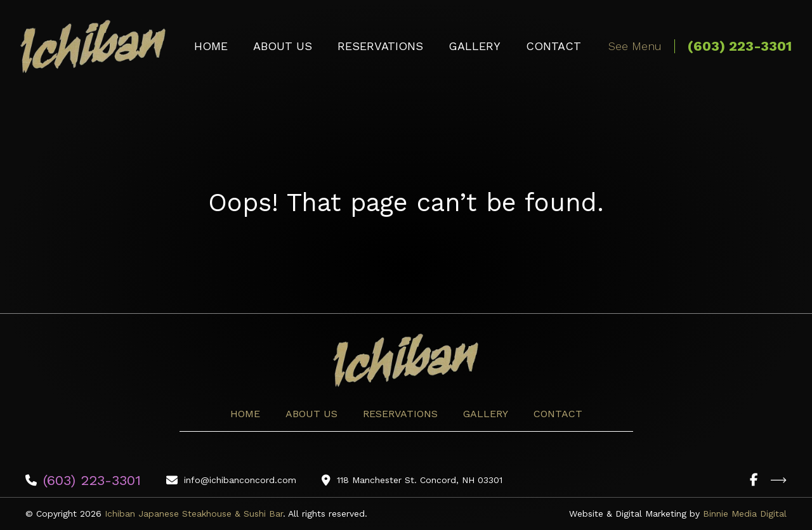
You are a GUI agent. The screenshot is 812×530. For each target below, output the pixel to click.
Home (211, 46)
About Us (283, 46)
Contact (553, 46)
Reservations (380, 46)
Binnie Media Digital (745, 514)
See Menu (635, 46)
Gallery (475, 46)
